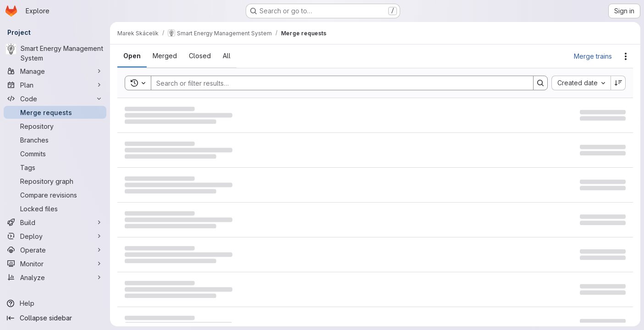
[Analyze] (55, 277)
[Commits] (55, 154)
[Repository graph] (55, 181)
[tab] (132, 56)
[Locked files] (55, 209)
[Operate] (55, 250)
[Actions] (626, 56)
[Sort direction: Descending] (618, 83)
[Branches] (55, 140)
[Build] (55, 222)
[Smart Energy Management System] (55, 53)
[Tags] (55, 167)
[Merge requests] (55, 112)
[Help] (55, 303)
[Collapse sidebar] (55, 318)
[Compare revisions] (55, 195)
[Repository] (55, 126)
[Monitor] (55, 264)
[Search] (338, 83)
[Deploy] (55, 236)
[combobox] (581, 83)
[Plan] (55, 85)
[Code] (55, 99)
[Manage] (55, 71)
